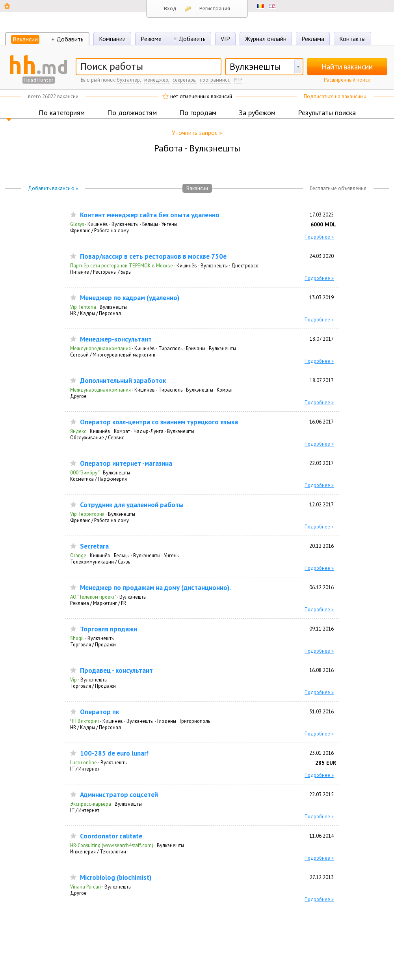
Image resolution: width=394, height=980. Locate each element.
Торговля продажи (109, 629)
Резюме (151, 39)
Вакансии (25, 39)
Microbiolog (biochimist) (116, 878)
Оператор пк (99, 712)
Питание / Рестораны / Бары (101, 272)
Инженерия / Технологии (98, 851)
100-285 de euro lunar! (114, 753)
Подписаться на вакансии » (335, 96)
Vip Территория (87, 514)
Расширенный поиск (347, 80)
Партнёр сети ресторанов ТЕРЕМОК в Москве (122, 265)
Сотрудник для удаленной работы (132, 505)
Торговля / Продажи (93, 644)
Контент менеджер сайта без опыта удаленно (150, 215)
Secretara (94, 546)
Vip (73, 679)
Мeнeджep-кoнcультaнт (116, 339)
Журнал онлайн (266, 39)
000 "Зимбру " (85, 472)
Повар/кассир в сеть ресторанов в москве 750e (153, 257)
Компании (112, 39)
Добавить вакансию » (53, 188)
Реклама (313, 39)
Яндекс (78, 431)
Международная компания (100, 348)
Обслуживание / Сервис (97, 437)
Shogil (77, 638)
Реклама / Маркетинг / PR (98, 603)
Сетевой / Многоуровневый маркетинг (113, 355)
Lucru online (84, 762)
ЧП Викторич (85, 721)
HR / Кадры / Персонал (96, 313)
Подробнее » (319, 237)
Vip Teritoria (83, 307)
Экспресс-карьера (91, 804)
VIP (225, 39)
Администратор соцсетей (119, 795)
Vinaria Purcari (85, 887)
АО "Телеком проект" (93, 597)
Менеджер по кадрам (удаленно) (130, 298)
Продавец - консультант (116, 671)
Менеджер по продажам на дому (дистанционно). (155, 588)
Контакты (352, 39)
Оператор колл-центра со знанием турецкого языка (159, 422)
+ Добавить (67, 39)
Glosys (77, 224)
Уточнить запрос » (197, 133)
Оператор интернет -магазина (126, 464)
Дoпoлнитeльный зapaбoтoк (123, 381)
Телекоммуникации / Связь (100, 562)
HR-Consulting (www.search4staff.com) (112, 845)
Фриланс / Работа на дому (99, 230)
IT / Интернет (85, 769)
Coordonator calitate (111, 836)
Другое (78, 396)
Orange (78, 555)
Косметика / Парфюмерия (98, 479)
